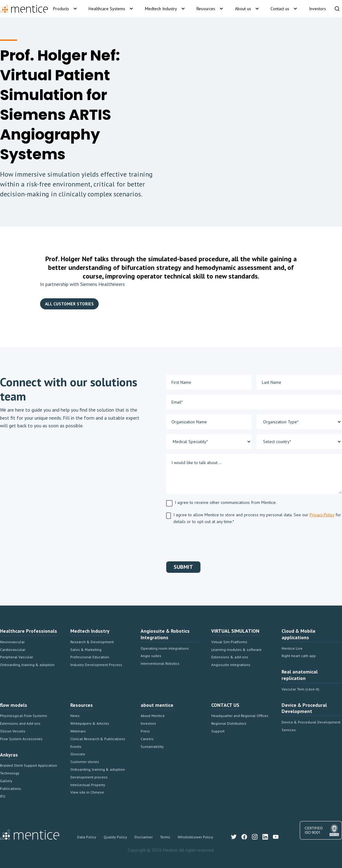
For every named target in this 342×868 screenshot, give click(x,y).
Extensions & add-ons (230, 657)
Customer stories (85, 762)
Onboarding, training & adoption (27, 665)
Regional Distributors (229, 723)
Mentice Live (292, 648)
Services (289, 730)
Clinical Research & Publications (98, 739)
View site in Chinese (87, 792)
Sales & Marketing (86, 650)
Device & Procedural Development (311, 722)
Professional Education (90, 657)
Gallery (6, 781)
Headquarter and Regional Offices (240, 716)
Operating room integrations (165, 648)
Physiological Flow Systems (24, 716)
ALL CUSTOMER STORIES (69, 304)
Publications (10, 788)
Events (76, 746)
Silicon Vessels (13, 731)
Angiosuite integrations (231, 665)
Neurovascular (12, 642)
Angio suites (151, 656)
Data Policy (87, 837)
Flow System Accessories (21, 739)
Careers (147, 739)
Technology (10, 773)
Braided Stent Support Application (29, 765)
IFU (3, 796)
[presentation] (213, 542)
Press (145, 731)
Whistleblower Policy (195, 837)
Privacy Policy (322, 515)
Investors (148, 723)
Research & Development (92, 642)
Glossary (78, 754)
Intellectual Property (88, 785)
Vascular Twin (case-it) (300, 689)
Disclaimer (144, 837)
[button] (66, 9)
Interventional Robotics (160, 663)
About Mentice (153, 716)
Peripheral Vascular (16, 657)
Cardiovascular (13, 650)
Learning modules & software (236, 650)
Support (218, 731)
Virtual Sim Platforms (229, 642)
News (75, 716)
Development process (89, 777)
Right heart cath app (299, 656)
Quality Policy (115, 837)
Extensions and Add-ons (20, 723)
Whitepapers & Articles (90, 723)
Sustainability (152, 746)
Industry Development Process (96, 665)
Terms (165, 837)
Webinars (78, 731)
